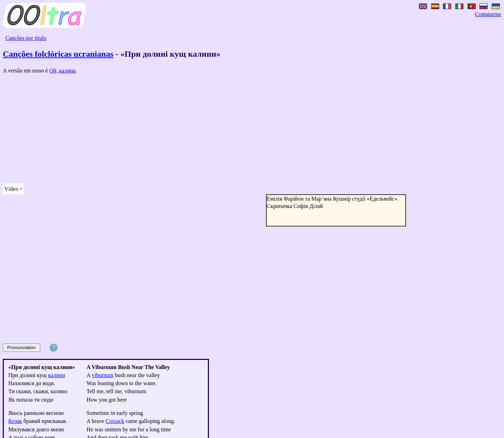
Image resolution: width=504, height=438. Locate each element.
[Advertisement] (213, 129)
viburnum (103, 375)
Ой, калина (62, 71)
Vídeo (11, 189)
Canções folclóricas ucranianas (58, 54)
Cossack (115, 421)
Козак (15, 421)
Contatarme (488, 14)
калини (56, 375)
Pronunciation (22, 347)
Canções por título (26, 38)
